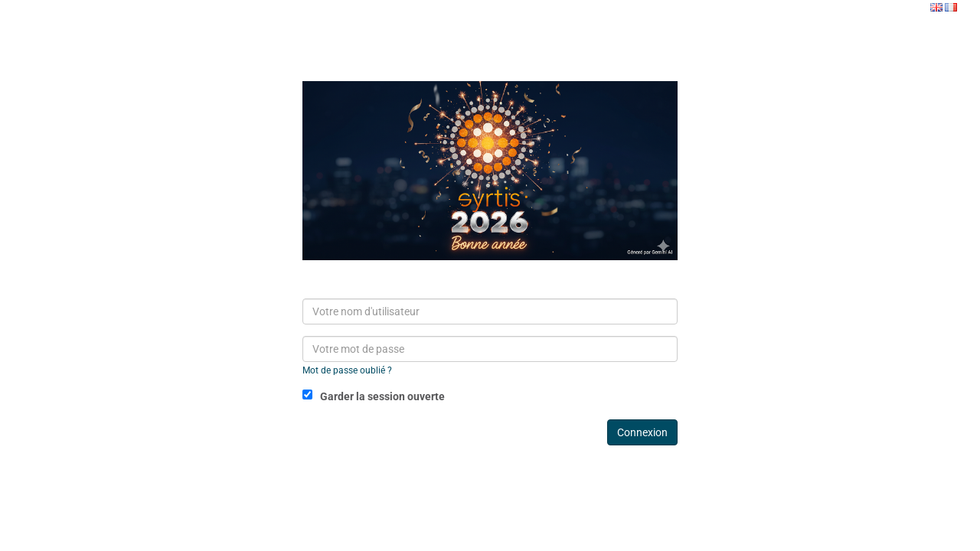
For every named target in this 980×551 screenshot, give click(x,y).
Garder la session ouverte (374, 396)
